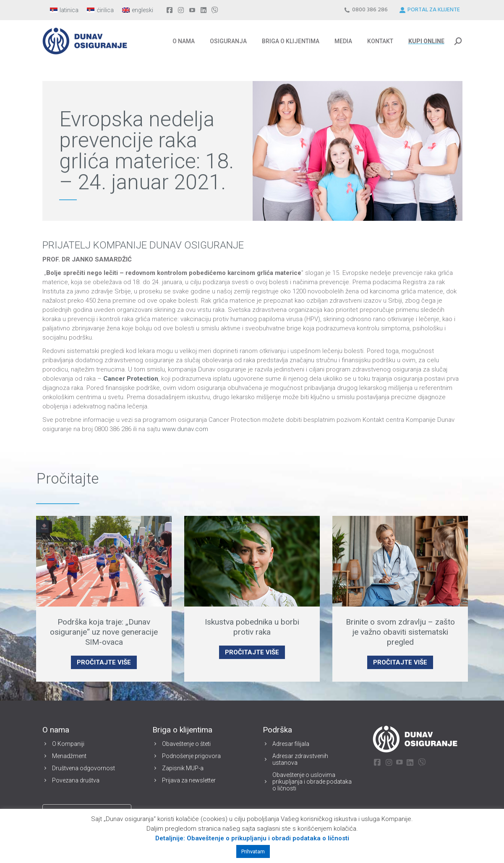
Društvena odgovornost (84, 768)
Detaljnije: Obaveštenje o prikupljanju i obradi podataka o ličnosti (252, 838)
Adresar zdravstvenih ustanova (300, 759)
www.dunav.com (185, 429)
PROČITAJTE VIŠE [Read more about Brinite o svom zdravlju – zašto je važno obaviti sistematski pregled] (400, 662)
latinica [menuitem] (69, 10)
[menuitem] (64, 10)
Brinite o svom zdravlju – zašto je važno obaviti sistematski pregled (400, 632)
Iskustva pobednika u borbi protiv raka (252, 627)
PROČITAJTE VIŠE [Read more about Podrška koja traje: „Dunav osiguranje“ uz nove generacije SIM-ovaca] (104, 662)
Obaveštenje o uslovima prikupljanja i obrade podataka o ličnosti (312, 782)
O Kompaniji (68, 744)
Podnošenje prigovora (191, 756)
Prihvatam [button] (253, 851)
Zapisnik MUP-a (183, 768)
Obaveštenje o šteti (186, 744)
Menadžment (69, 756)
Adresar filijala (291, 744)
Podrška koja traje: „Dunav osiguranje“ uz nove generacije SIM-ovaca (104, 632)
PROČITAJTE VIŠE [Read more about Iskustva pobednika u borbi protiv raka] (252, 652)
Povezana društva (76, 780)
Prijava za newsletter (189, 780)
